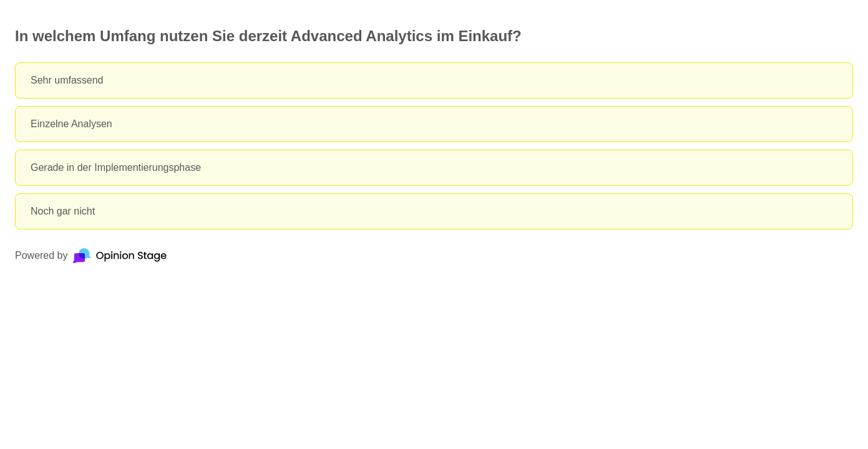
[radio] (434, 80)
